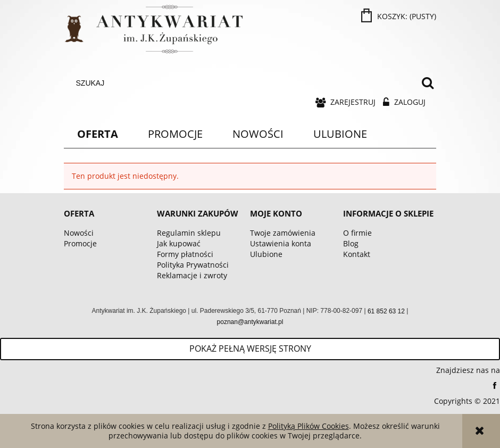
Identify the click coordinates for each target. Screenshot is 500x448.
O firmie (357, 233)
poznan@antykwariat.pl (250, 322)
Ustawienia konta (281, 243)
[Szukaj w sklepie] (244, 83)
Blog (351, 243)
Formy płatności (185, 254)
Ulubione (266, 254)
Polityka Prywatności (193, 265)
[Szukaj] (428, 83)
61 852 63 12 (386, 311)
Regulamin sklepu (189, 233)
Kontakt (357, 254)
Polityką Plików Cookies (309, 426)
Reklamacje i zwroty (192, 275)
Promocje (80, 243)
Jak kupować (179, 243)
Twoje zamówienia (283, 233)
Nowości (79, 233)
